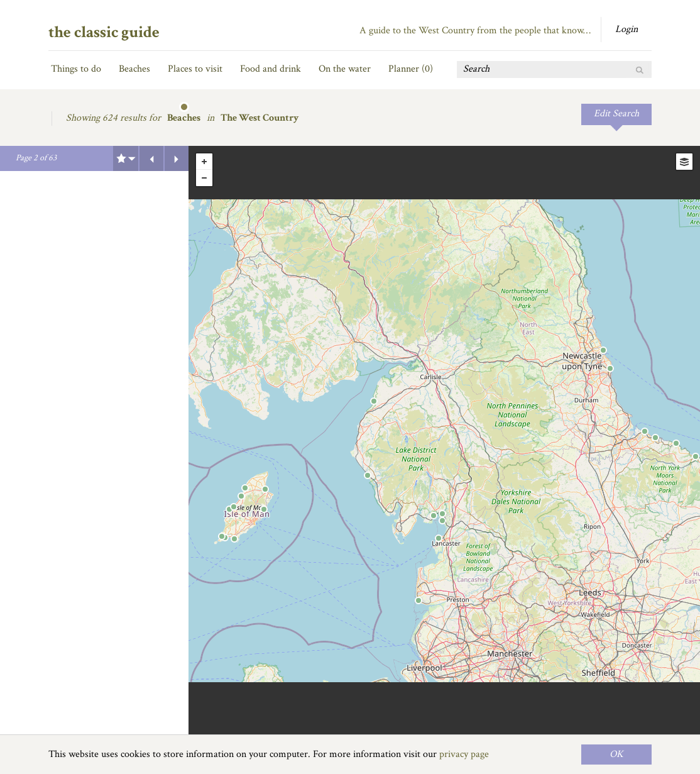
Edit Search (616, 113)
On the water (345, 69)
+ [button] (204, 162)
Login (626, 29)
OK (616, 754)
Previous (151, 158)
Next (177, 158)
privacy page (464, 754)
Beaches (134, 69)
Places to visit (195, 69)
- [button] (204, 178)
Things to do (76, 69)
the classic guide (104, 32)
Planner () (411, 69)
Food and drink (271, 69)
